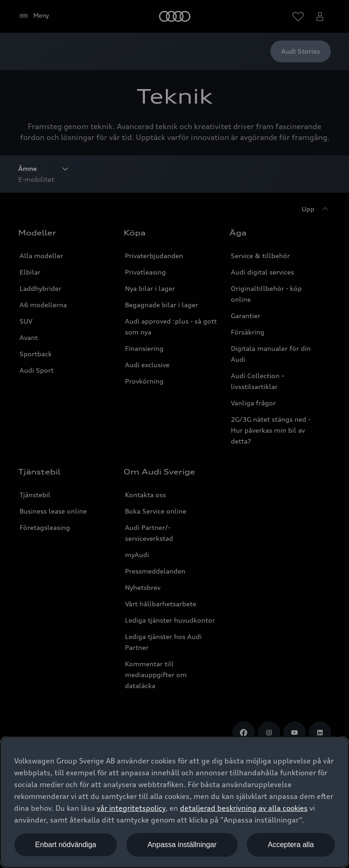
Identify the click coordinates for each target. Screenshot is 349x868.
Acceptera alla (291, 845)
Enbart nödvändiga (65, 845)
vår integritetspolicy (131, 808)
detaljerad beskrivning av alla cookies (244, 808)
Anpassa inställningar (182, 845)
